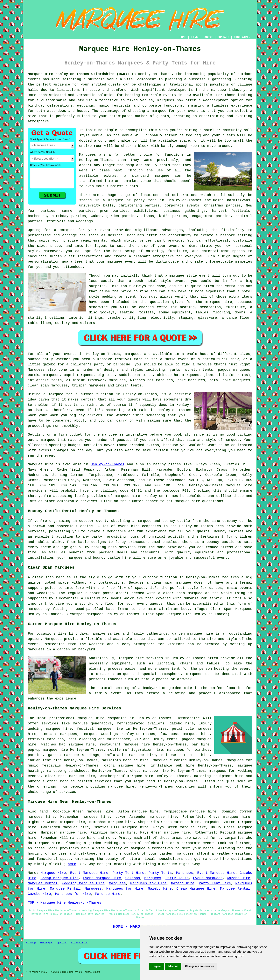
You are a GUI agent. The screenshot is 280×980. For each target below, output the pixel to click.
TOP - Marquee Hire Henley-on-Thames (65, 903)
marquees (166, 100)
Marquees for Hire (148, 883)
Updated (61, 943)
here (72, 864)
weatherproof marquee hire (126, 776)
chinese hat (168, 375)
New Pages (46, 943)
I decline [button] (173, 966)
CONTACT (223, 37)
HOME (183, 37)
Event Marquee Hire (89, 873)
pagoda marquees (234, 370)
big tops (106, 375)
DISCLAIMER (242, 37)
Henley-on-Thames (107, 464)
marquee (177, 276)
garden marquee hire (193, 634)
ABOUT (209, 37)
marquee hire (239, 485)
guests (134, 400)
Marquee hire (41, 464)
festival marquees (46, 739)
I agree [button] (157, 966)
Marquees (36, 370)
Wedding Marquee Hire (83, 883)
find (44, 812)
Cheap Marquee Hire (59, 878)
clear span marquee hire (70, 776)
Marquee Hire (53, 873)
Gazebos (133, 878)
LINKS (195, 37)
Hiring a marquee (45, 394)
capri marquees (79, 375)
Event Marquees (208, 878)
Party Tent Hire (128, 873)
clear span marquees (48, 385)
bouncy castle (176, 521)
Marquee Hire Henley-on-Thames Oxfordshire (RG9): (79, 74)
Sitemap (31, 943)
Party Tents (160, 873)
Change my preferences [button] (200, 966)
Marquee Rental (43, 883)
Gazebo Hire (238, 878)
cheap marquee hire (149, 771)
